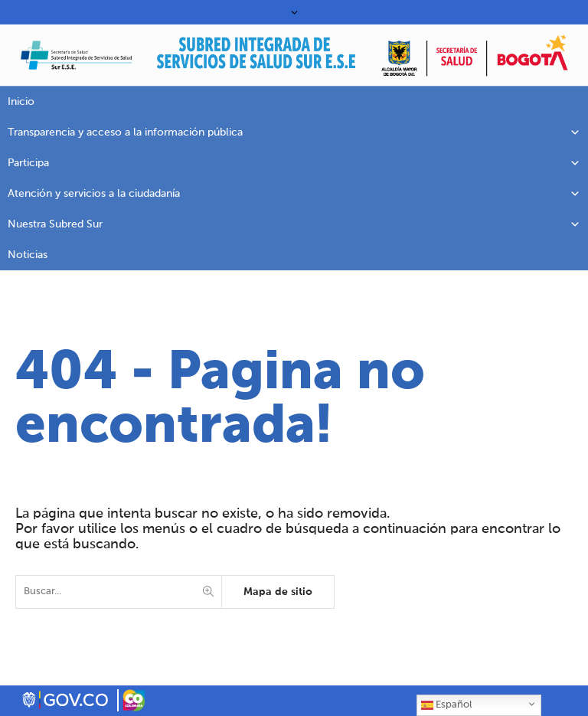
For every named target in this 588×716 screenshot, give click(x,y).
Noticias (28, 255)
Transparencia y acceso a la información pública (294, 132)
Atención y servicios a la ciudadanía (294, 194)
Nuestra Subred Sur (294, 224)
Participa (294, 163)
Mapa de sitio (278, 592)
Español (446, 705)
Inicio (21, 102)
